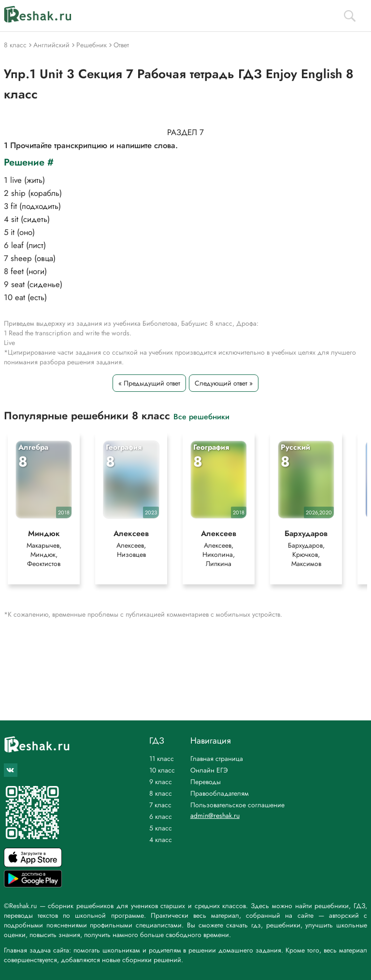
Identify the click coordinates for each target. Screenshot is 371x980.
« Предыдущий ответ (149, 383)
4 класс (161, 840)
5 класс (161, 828)
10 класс (162, 770)
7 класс (160, 805)
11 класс (162, 759)
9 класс (161, 782)
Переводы (206, 782)
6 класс (161, 816)
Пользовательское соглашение (237, 805)
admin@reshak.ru (215, 815)
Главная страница (217, 759)
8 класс (161, 793)
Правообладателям (220, 793)
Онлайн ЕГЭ (209, 770)
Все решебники (201, 416)
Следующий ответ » (224, 383)
